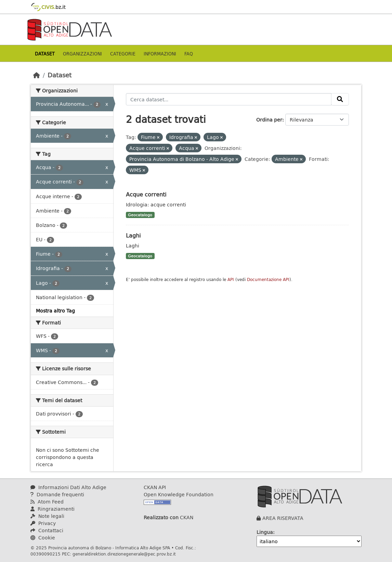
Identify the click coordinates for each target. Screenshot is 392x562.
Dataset (45, 54)
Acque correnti (146, 194)
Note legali (47, 516)
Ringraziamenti (53, 509)
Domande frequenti (57, 494)
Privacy (43, 523)
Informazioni (160, 54)
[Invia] (340, 99)
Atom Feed (47, 502)
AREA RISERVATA (283, 518)
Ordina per (269, 120)
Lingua (265, 532)
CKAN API (155, 487)
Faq (189, 54)
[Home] (37, 75)
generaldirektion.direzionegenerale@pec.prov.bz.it (124, 554)
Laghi (133, 235)
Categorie (123, 54)
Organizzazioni (82, 54)
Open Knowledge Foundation (179, 494)
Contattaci (47, 530)
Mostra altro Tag (55, 311)
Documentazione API (268, 279)
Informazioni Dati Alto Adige (68, 487)
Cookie (43, 538)
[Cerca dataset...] (229, 99)
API (231, 279)
